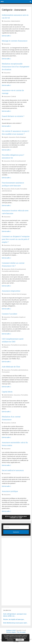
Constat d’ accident (10, 314)
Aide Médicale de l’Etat (11, 367)
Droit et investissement (18, 161)
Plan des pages (21, 632)
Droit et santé (15, 189)
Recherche (16, 532)
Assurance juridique (10, 491)
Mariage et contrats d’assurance (15, 41)
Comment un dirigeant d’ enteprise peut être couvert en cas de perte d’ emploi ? (16, 239)
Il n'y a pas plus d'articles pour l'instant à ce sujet (16, 517)
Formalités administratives (10, 271)
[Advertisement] (16, 555)
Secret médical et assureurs (13, 470)
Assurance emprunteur (11, 291)
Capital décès (7, 392)
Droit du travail (16, 245)
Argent (6, 137)
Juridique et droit (11, 630)
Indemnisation (16, 21)
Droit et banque (21, 137)
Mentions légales (11, 632)
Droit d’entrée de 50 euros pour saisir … (16, 623)
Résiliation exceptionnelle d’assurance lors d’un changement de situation (16, 67)
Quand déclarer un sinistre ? (13, 116)
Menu (2, 2)
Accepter (20, 640)
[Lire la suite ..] (6, 36)
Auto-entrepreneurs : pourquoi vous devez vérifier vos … (15, 615)
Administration (8, 395)
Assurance (7, 21)
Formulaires (15, 317)
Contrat (13, 97)
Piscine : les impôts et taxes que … (14, 619)
